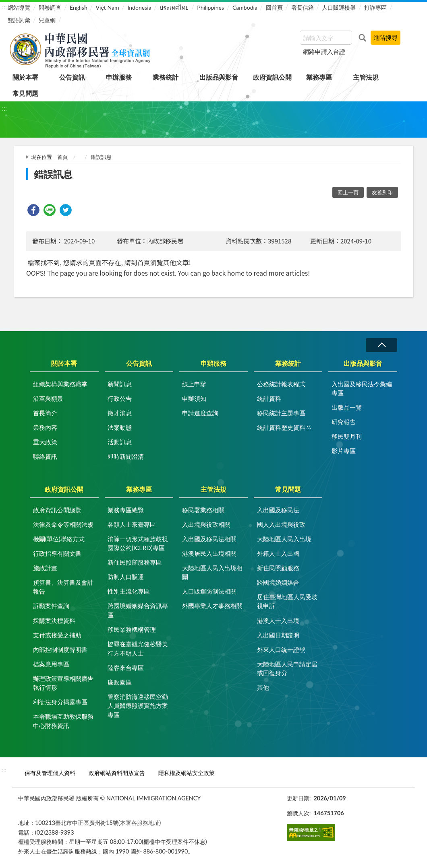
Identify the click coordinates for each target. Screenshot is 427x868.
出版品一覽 (347, 407)
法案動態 (120, 427)
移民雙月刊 (347, 436)
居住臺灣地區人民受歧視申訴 (287, 601)
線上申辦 (194, 384)
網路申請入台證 (324, 52)
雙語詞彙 (19, 20)
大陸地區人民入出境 (284, 539)
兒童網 (47, 20)
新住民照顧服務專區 (135, 562)
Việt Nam (108, 7)
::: (4, 7)
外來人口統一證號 (281, 649)
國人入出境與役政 (281, 524)
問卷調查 (50, 7)
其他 (263, 687)
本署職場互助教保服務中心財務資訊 (63, 721)
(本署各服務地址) (140, 823)
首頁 (62, 157)
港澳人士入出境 (278, 621)
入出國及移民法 (278, 510)
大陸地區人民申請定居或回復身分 (287, 669)
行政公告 (120, 398)
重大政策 (45, 442)
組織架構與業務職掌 (60, 384)
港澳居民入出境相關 (209, 553)
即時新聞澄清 (126, 456)
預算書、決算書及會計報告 (63, 587)
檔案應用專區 (51, 664)
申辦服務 (119, 77)
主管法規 (366, 77)
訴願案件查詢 (51, 606)
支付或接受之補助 (57, 635)
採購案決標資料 (54, 621)
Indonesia (139, 7)
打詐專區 (375, 7)
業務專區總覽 (126, 510)
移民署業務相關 (203, 510)
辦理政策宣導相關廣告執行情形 (63, 683)
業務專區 (319, 77)
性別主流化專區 (129, 591)
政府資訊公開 (272, 77)
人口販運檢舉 (339, 7)
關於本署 (25, 77)
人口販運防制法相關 (209, 591)
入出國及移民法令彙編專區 (362, 389)
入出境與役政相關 (206, 524)
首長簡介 (45, 413)
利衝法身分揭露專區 (60, 702)
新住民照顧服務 (278, 568)
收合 (381, 345)
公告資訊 (72, 77)
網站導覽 (19, 7)
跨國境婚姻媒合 (278, 582)
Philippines (210, 7)
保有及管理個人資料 (50, 773)
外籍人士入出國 (278, 553)
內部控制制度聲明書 (60, 649)
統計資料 (269, 398)
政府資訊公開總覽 (57, 510)
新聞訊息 (120, 384)
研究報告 (344, 422)
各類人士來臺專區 (132, 524)
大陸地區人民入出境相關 (212, 572)
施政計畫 (45, 568)
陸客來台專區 (126, 668)
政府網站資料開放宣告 (117, 773)
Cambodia (245, 7)
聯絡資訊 (45, 456)
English (79, 7)
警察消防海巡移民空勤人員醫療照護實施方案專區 (138, 706)
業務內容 (45, 427)
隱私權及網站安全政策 (187, 773)
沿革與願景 (48, 398)
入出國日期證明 (278, 635)
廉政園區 (120, 682)
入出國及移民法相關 (209, 539)
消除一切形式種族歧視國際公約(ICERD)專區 (138, 543)
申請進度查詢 (200, 413)
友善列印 (382, 192)
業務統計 (166, 77)
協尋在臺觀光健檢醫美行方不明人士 (138, 648)
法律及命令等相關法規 (63, 524)
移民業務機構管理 (132, 629)
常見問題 (25, 93)
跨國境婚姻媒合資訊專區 (138, 610)
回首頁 (274, 7)
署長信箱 (303, 7)
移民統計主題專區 (281, 413)
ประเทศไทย (174, 7)
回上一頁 (348, 192)
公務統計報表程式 (281, 384)
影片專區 (344, 451)
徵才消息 (120, 413)
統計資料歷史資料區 (284, 427)
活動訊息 (120, 442)
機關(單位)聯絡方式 (59, 539)
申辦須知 (194, 398)
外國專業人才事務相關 (212, 606)
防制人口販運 (126, 577)
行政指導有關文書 (57, 553)
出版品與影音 (219, 77)
